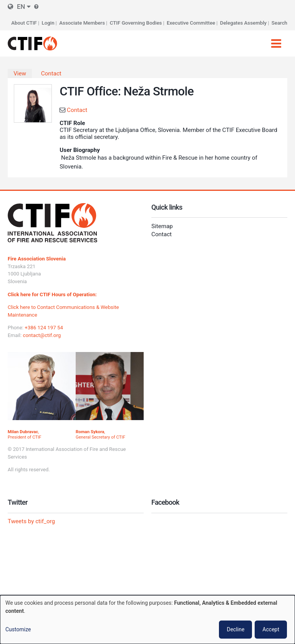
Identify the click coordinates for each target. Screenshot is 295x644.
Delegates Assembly (243, 23)
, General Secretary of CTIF (100, 434)
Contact (51, 73)
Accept (271, 629)
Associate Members (82, 23)
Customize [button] (18, 629)
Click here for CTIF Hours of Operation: (52, 294)
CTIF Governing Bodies (136, 23)
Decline (235, 629)
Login (48, 23)
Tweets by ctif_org (31, 521)
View (20, 73)
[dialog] (147, 620)
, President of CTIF (25, 434)
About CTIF (24, 23)
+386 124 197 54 (44, 328)
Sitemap (162, 226)
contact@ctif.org (42, 335)
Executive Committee (191, 23)
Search (279, 23)
